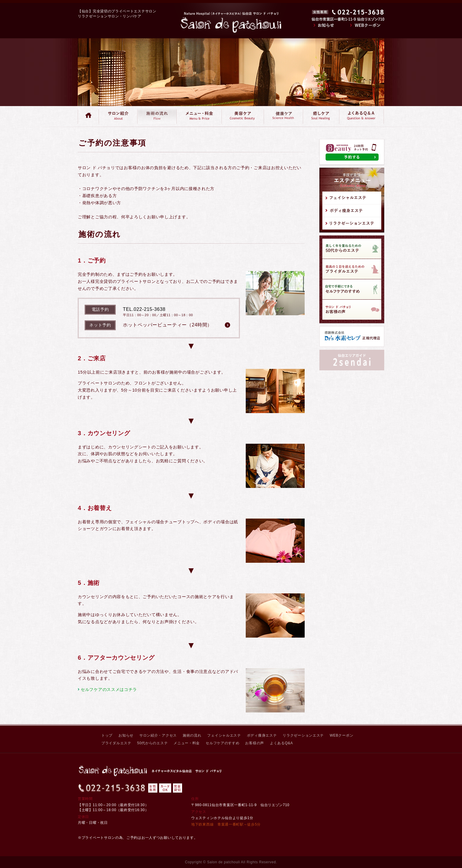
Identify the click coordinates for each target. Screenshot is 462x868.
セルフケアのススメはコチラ (109, 689)
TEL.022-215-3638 (144, 309)
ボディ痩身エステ (262, 735)
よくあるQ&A (281, 743)
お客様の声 (255, 743)
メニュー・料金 (187, 743)
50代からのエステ (153, 743)
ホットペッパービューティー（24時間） (168, 325)
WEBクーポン (341, 735)
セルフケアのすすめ (222, 743)
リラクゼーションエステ (303, 735)
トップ (107, 735)
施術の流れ (192, 735)
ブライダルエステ (116, 743)
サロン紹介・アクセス (158, 735)
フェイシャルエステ (224, 735)
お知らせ (126, 735)
